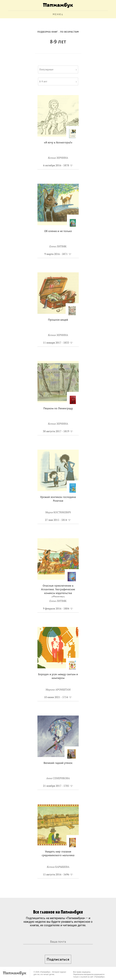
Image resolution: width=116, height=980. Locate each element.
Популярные (46, 69)
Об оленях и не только (58, 231)
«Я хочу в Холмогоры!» (58, 143)
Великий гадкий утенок (58, 763)
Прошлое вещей (58, 320)
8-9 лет (43, 81)
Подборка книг (48, 32)
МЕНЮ (57, 15)
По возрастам (69, 32)
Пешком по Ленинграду (58, 409)
